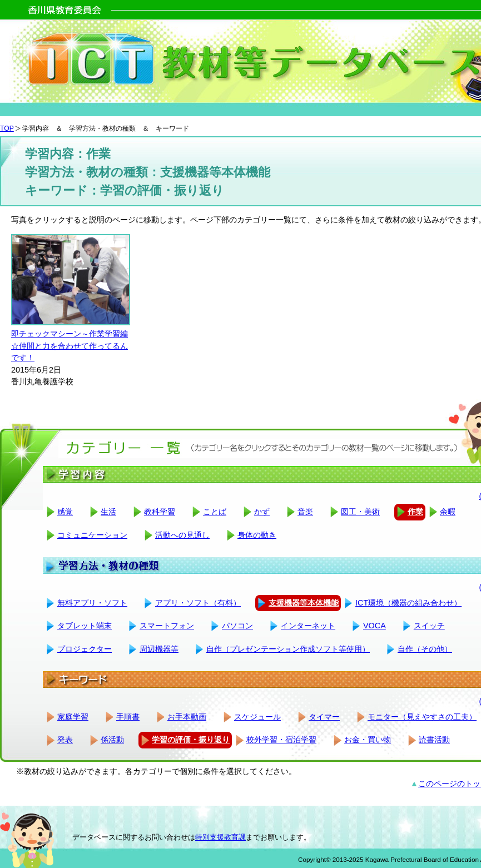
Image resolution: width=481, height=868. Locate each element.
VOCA (375, 626)
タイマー (324, 717)
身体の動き (257, 535)
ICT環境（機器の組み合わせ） (408, 603)
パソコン (237, 626)
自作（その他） (425, 649)
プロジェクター (85, 649)
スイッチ (429, 626)
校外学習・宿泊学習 (281, 740)
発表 (65, 740)
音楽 (305, 512)
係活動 (112, 740)
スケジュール (257, 717)
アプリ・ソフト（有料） (198, 603)
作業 (415, 512)
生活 (108, 512)
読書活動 (434, 740)
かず (262, 512)
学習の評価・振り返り (191, 740)
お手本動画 (187, 717)
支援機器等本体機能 (304, 603)
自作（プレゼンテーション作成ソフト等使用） (288, 649)
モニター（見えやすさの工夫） (422, 717)
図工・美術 (360, 512)
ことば (215, 512)
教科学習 (160, 512)
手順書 (128, 717)
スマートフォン (167, 626)
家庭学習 (73, 717)
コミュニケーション (92, 535)
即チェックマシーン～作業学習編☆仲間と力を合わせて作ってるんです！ (70, 346)
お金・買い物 (368, 740)
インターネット (308, 626)
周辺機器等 (159, 649)
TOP (7, 128)
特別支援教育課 (220, 837)
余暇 (448, 512)
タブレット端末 (85, 626)
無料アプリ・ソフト (92, 603)
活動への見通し (182, 535)
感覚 (65, 512)
